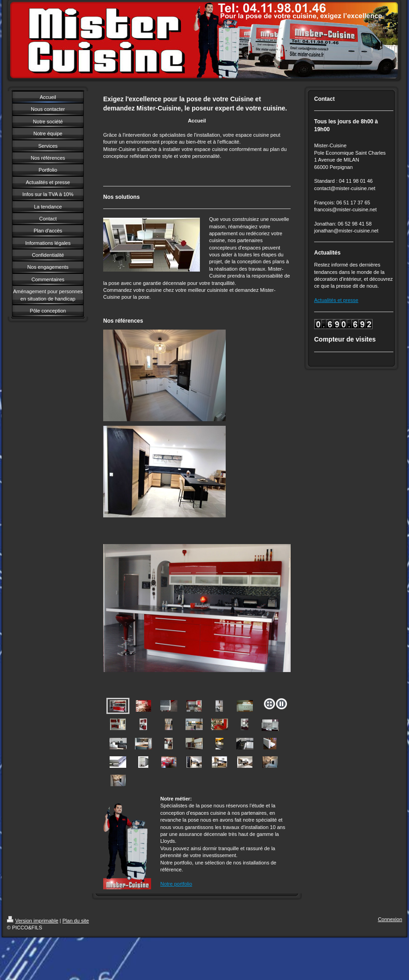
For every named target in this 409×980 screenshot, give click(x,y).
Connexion (390, 919)
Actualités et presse (336, 300)
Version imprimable (33, 921)
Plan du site (76, 921)
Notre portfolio (176, 884)
